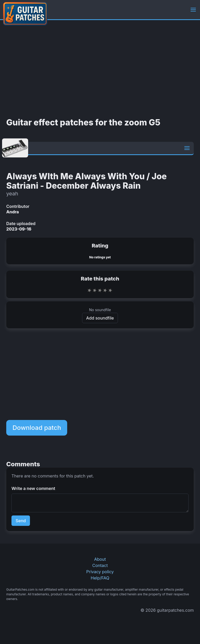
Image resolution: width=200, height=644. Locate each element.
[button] (193, 10)
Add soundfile (100, 318)
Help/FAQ (100, 578)
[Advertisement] (100, 69)
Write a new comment (33, 488)
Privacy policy (100, 572)
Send (21, 521)
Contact (100, 565)
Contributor (18, 206)
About (100, 559)
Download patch (37, 428)
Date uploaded (21, 224)
